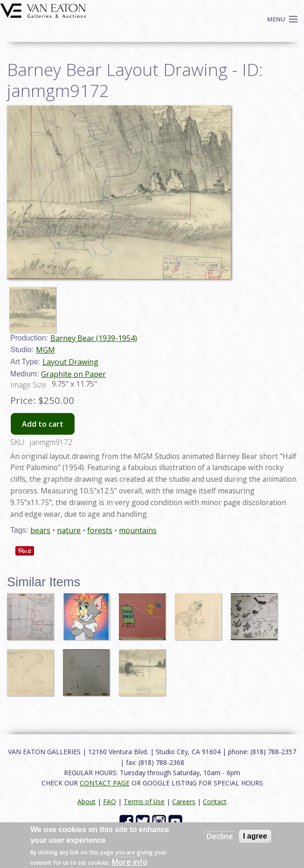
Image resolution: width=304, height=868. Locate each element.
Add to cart (43, 424)
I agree (255, 836)
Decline (220, 836)
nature (69, 530)
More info (130, 862)
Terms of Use (144, 802)
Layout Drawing (70, 362)
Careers (184, 802)
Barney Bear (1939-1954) (94, 338)
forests (100, 530)
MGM (45, 350)
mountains (138, 530)
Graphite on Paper (73, 374)
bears (40, 530)
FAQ (110, 802)
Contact (215, 802)
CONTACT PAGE (105, 783)
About (86, 802)
